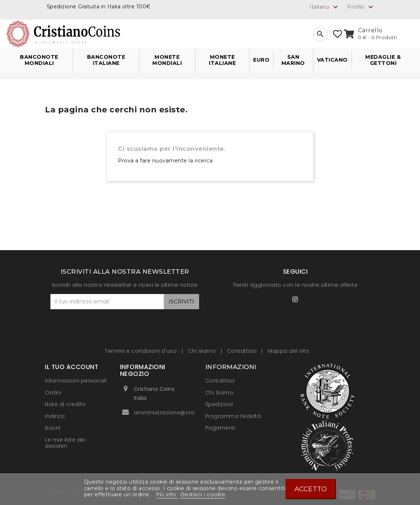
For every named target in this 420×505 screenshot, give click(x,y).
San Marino (293, 60)
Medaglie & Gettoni (383, 60)
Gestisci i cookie (203, 494)
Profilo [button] (361, 7)
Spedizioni (219, 404)
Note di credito (65, 404)
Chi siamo (203, 351)
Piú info (167, 494)
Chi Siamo (219, 393)
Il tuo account (72, 367)
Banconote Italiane (106, 60)
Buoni (53, 428)
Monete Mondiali (167, 60)
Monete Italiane (222, 60)
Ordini (53, 393)
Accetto (311, 489)
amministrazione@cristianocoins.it (182, 413)
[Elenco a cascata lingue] (325, 7)
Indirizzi (55, 416)
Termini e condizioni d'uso (142, 351)
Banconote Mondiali (39, 60)
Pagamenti (221, 428)
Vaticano (332, 60)
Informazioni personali (76, 381)
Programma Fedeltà (233, 416)
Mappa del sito (289, 351)
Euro (261, 60)
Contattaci (243, 351)
